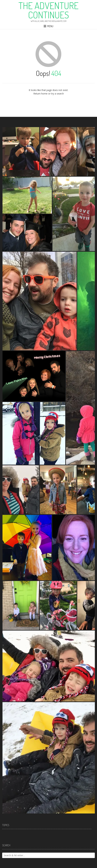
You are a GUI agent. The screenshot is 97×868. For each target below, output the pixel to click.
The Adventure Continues (48, 10)
